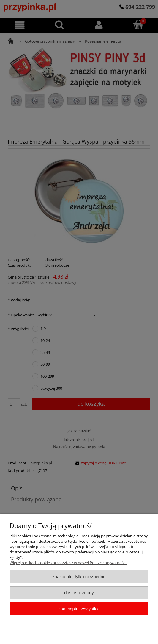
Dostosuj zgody (79, 593)
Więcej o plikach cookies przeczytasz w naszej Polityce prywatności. (68, 563)
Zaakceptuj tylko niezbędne (79, 577)
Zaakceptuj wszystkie (79, 609)
